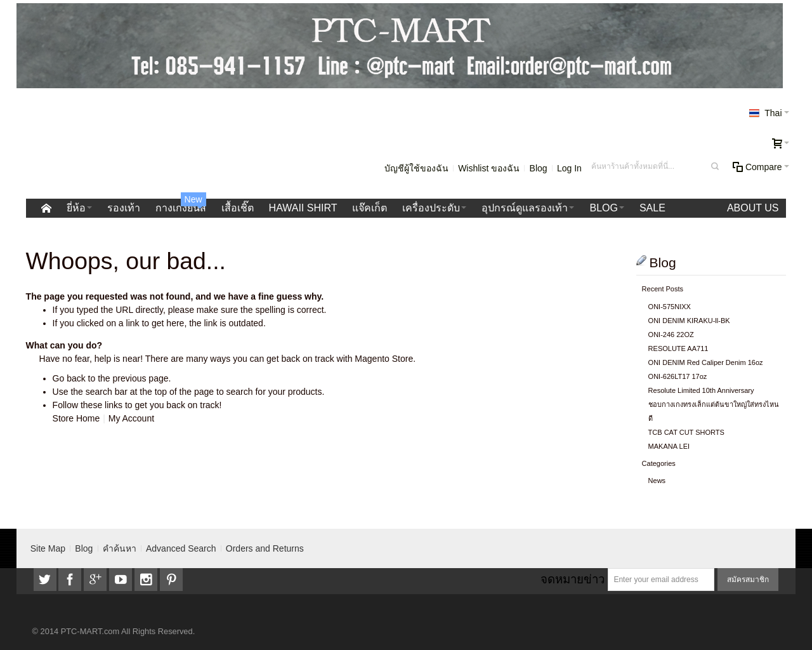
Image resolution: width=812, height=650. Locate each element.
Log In (569, 168)
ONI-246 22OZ (671, 335)
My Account (131, 418)
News (657, 481)
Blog (539, 168)
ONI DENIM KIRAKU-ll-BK (689, 321)
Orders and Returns (265, 548)
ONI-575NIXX (670, 307)
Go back (69, 378)
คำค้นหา (120, 548)
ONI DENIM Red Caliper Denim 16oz (706, 362)
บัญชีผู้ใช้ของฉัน (416, 168)
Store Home (76, 418)
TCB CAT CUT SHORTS (686, 432)
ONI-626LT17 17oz (678, 376)
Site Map (48, 548)
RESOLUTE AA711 (678, 348)
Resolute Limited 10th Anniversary (701, 390)
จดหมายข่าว (573, 579)
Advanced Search (181, 548)
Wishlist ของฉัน (489, 168)
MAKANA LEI (669, 446)
